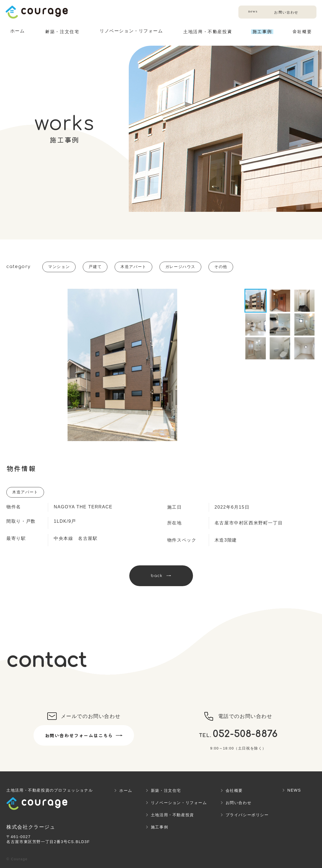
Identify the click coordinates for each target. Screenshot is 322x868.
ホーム (126, 790)
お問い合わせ (285, 12)
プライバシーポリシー (247, 815)
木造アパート (133, 267)
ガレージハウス (180, 267)
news (251, 11)
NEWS (294, 790)
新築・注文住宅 (166, 790)
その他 (221, 267)
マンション (59, 267)
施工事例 (159, 827)
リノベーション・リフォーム (179, 803)
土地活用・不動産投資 (172, 815)
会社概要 (234, 790)
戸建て (95, 267)
